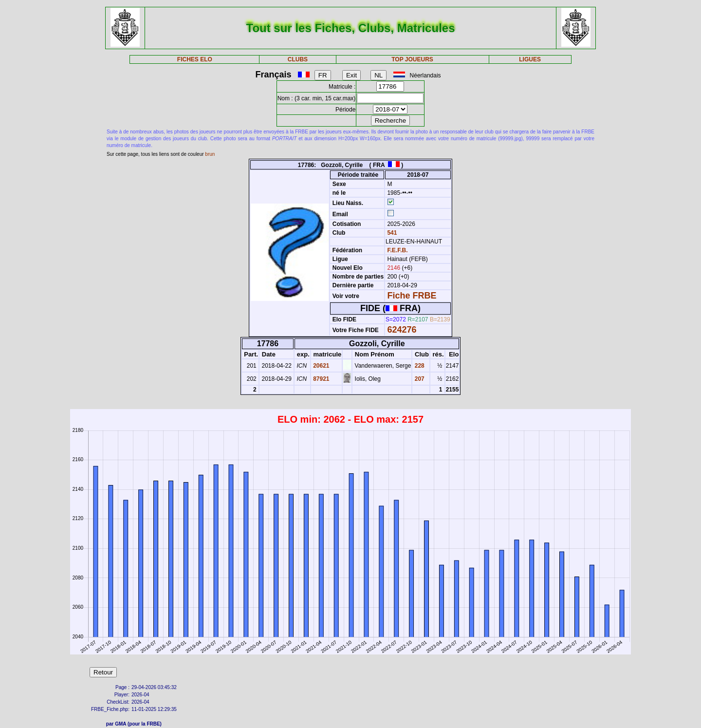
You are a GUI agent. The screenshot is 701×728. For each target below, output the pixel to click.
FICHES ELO (195, 59)
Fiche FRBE (412, 296)
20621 (321, 366)
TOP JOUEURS (412, 59)
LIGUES (530, 59)
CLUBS (298, 59)
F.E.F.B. (397, 250)
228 (418, 366)
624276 (402, 330)
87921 (321, 379)
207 (418, 379)
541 (391, 233)
